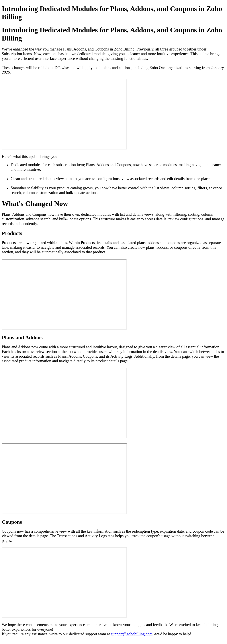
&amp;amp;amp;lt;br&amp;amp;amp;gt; (64, 114)
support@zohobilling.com (132, 634)
